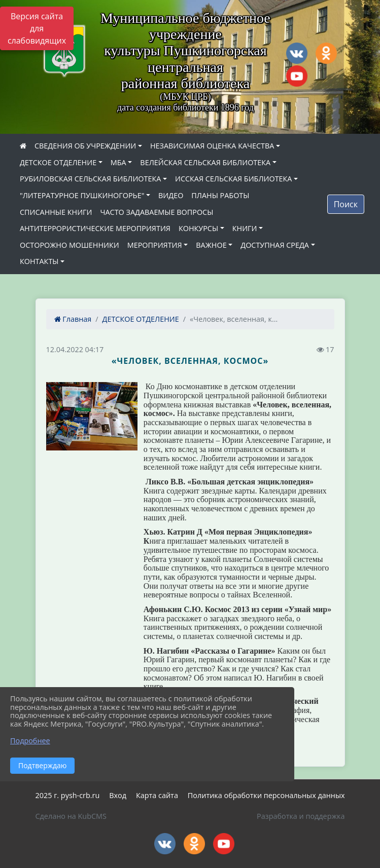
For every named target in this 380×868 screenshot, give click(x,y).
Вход (118, 795)
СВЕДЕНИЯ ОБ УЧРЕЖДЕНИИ (85, 146)
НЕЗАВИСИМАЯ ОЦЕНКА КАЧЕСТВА (212, 146)
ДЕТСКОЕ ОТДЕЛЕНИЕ (58, 162)
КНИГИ (245, 228)
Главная (73, 319)
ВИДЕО (171, 195)
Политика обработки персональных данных (266, 795)
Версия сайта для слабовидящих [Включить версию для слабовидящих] (37, 28)
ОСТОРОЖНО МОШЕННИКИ (70, 245)
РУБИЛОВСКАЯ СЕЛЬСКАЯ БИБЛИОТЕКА (90, 179)
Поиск (346, 204)
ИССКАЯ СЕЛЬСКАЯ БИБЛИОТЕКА (233, 179)
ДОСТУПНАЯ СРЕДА (275, 245)
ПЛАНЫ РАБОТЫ (220, 195)
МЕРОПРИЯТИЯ (155, 245)
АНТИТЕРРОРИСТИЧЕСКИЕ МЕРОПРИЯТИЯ (95, 228)
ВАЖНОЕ (211, 245)
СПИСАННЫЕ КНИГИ (56, 212)
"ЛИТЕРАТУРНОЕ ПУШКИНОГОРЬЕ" (82, 195)
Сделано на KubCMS (71, 816)
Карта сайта (157, 795)
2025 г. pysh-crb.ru (68, 795)
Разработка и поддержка (301, 816)
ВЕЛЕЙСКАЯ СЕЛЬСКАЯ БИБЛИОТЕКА (205, 162)
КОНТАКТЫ (39, 261)
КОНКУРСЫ (198, 228)
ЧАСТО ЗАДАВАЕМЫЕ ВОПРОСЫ (157, 212)
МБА (118, 162)
